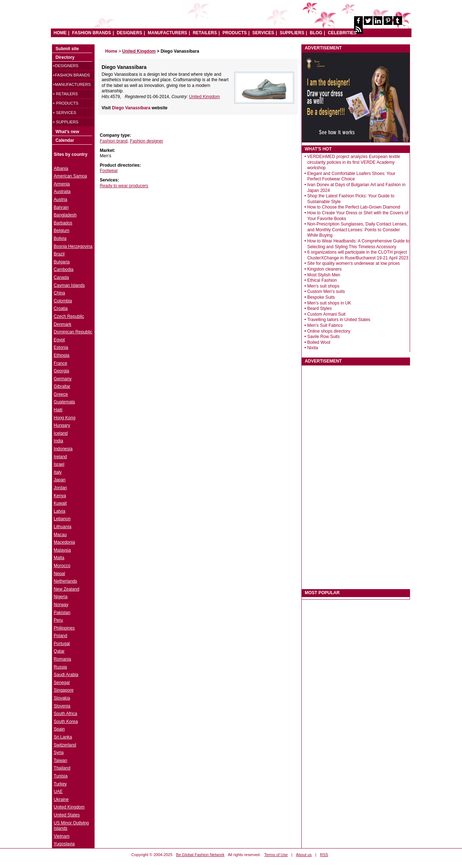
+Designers (66, 66)
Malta (59, 558)
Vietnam (62, 836)
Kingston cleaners (324, 269)
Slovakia (62, 698)
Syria (59, 753)
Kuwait (60, 503)
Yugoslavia (64, 844)
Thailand (62, 768)
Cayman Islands (69, 285)
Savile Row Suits (323, 337)
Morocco (62, 566)
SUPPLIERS (292, 33)
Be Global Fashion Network (200, 855)
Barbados (63, 223)
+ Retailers (65, 94)
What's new (67, 132)
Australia (62, 192)
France (60, 363)
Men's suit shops (323, 286)
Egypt (59, 340)
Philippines (64, 628)
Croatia (61, 308)
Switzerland (65, 745)
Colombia (63, 301)
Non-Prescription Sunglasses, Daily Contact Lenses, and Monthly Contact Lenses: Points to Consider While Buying (357, 230)
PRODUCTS (234, 33)
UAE (58, 792)
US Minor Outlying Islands (71, 826)
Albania (61, 168)
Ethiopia (62, 355)
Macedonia (64, 542)
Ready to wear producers (124, 186)
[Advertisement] (152, 236)
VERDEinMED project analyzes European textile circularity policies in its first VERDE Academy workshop (354, 162)
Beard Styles (319, 308)
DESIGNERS (129, 33)
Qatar (59, 651)
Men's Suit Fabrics (325, 325)
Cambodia (64, 269)
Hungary (62, 425)
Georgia (62, 371)
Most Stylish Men (324, 275)
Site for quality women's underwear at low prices (353, 263)
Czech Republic (69, 316)
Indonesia (63, 449)
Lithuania (63, 527)
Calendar (65, 140)
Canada (61, 277)
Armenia (62, 184)
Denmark (63, 324)
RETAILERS (205, 33)
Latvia (60, 511)
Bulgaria (62, 262)
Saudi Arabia (66, 675)
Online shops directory (329, 331)
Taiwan (60, 760)
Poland (60, 636)
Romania (62, 659)
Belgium (62, 231)
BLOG (316, 33)
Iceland (61, 433)
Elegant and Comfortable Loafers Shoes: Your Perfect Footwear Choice (351, 176)
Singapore (64, 690)
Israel (59, 464)
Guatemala (64, 402)
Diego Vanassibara (132, 108)
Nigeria (61, 597)
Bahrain (61, 207)
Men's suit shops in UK (329, 303)
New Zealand (67, 589)
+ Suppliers (66, 122)
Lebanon (62, 519)
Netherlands (66, 581)
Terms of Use (276, 855)
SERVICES (263, 33)
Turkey (60, 784)
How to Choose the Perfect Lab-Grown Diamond (354, 207)
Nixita (313, 348)
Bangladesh (65, 215)
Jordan (60, 488)
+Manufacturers (72, 84)
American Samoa (70, 176)
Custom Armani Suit (326, 314)
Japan (60, 480)
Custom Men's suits (326, 291)
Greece (61, 394)
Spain (59, 729)
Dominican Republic (73, 332)
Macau (60, 535)
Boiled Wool (319, 342)
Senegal (62, 683)
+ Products (66, 103)
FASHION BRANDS (92, 33)
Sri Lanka (63, 737)
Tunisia (61, 776)
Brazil (59, 254)
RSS (324, 855)
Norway (61, 605)
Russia (60, 667)
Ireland (60, 457)
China (59, 293)
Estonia (61, 347)
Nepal (59, 574)
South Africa (66, 714)
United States (67, 815)
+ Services (64, 113)
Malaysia (62, 550)
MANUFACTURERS (167, 33)
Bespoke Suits (321, 297)
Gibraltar (62, 386)
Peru (58, 620)
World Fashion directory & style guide (162, 18)
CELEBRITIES (342, 33)
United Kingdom (204, 97)
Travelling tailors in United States (339, 320)
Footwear (109, 171)
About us (304, 855)
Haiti (58, 410)
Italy (58, 472)
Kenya (60, 496)
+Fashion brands (71, 75)
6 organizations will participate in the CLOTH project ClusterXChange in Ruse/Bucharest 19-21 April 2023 (358, 255)
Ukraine (61, 799)
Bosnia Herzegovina (73, 246)
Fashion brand (114, 141)
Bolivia (60, 238)
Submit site (67, 49)
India (58, 441)
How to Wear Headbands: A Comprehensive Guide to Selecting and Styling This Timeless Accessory (358, 244)
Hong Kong (65, 418)
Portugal (62, 644)
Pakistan (62, 613)
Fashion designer (147, 141)
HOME (60, 33)
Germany (63, 379)
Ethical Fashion (322, 280)
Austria (60, 200)
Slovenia (62, 706)
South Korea (66, 722)
